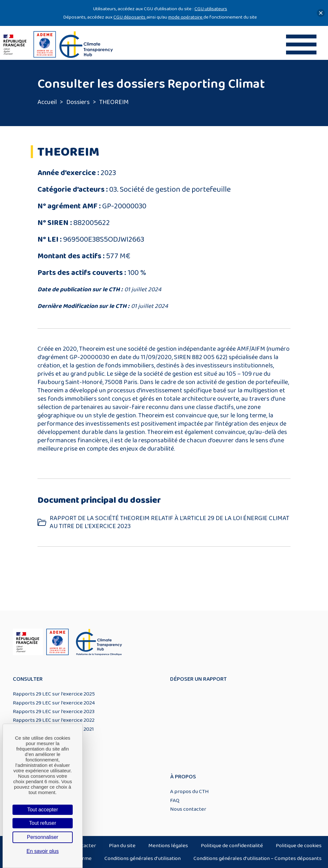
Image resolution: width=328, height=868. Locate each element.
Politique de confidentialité (232, 846)
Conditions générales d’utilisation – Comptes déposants (258, 858)
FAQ (175, 800)
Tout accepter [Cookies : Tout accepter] (43, 810)
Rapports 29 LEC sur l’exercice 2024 (54, 703)
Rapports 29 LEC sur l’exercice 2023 (54, 711)
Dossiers (78, 102)
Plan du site (122, 846)
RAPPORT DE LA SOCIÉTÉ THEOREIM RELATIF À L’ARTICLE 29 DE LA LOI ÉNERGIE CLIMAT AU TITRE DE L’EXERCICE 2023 (169, 522)
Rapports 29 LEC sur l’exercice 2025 (54, 694)
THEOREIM (114, 102)
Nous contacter (188, 809)
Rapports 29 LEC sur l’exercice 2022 (54, 720)
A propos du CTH (189, 792)
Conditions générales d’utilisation (143, 858)
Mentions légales (168, 846)
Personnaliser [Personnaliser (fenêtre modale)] (43, 837)
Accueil (47, 102)
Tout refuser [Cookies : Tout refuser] (43, 823)
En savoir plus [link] (43, 851)
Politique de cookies (299, 846)
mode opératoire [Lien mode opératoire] (186, 17)
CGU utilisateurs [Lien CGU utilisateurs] (211, 9)
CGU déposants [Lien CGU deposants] (130, 17)
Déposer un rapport (198, 679)
